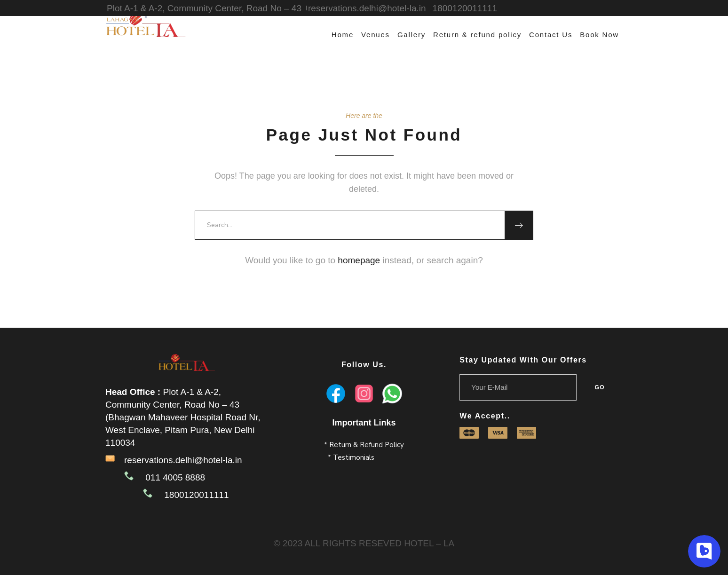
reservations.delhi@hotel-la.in (183, 460)
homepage (359, 260)
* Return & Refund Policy (364, 445)
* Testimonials (351, 457)
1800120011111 (465, 8)
